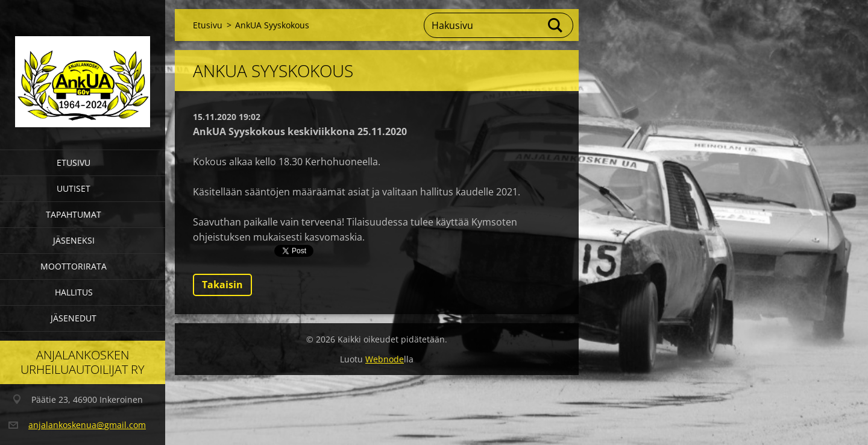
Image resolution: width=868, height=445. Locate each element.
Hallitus (74, 292)
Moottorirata (74, 266)
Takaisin (222, 285)
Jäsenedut (74, 318)
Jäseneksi (74, 240)
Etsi (556, 25)
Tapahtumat (74, 214)
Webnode (385, 359)
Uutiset (74, 188)
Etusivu (74, 163)
